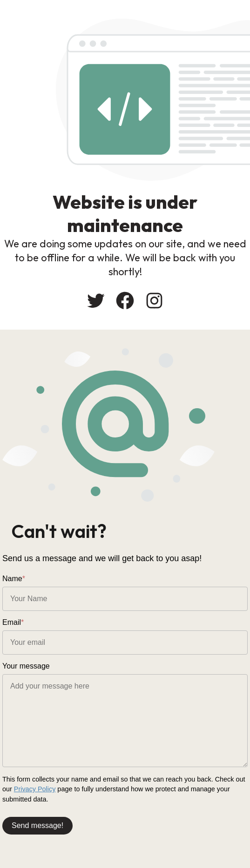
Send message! (37, 825)
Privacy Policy (35, 789)
